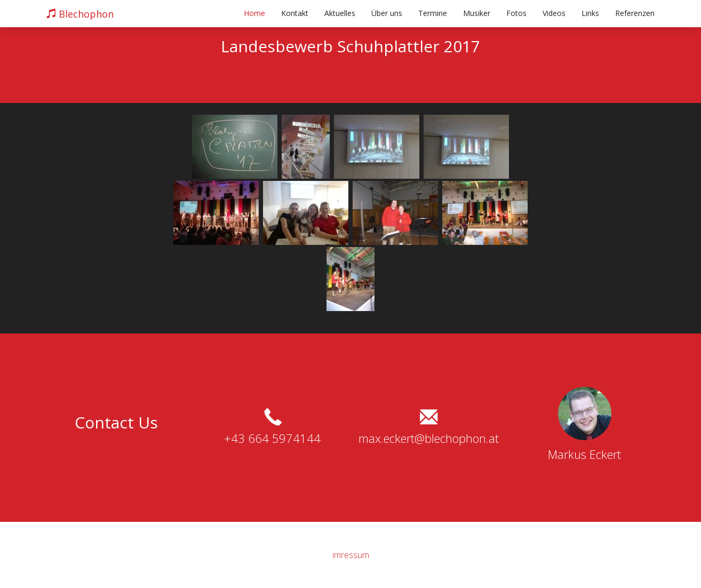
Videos (554, 13)
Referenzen (635, 13)
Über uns (387, 13)
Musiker (477, 13)
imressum (351, 555)
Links (590, 13)
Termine (433, 13)
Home (254, 13)
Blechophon (80, 14)
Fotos (516, 13)
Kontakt (295, 13)
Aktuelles (340, 13)
